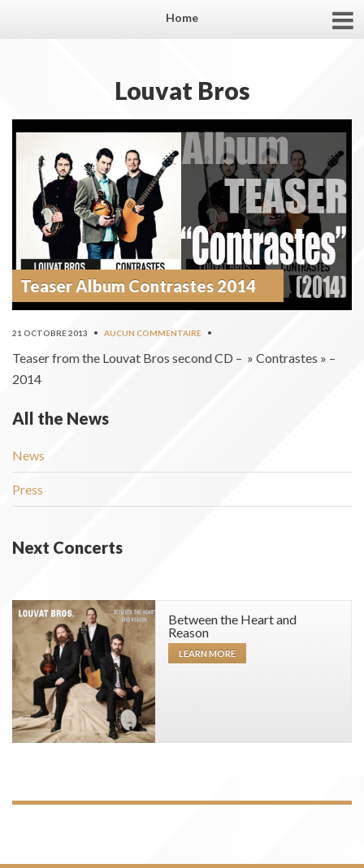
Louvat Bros (182, 90)
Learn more (207, 653)
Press (28, 489)
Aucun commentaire (153, 333)
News (28, 455)
